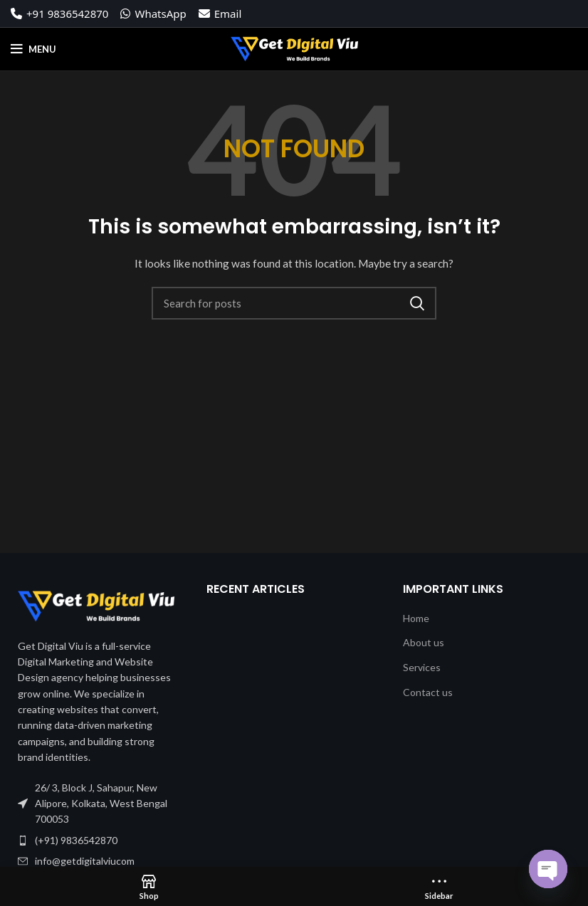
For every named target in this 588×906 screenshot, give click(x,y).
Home (416, 618)
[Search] (294, 303)
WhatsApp (153, 14)
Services (422, 667)
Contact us (428, 692)
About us (424, 642)
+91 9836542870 (59, 14)
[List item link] (98, 841)
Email (220, 14)
